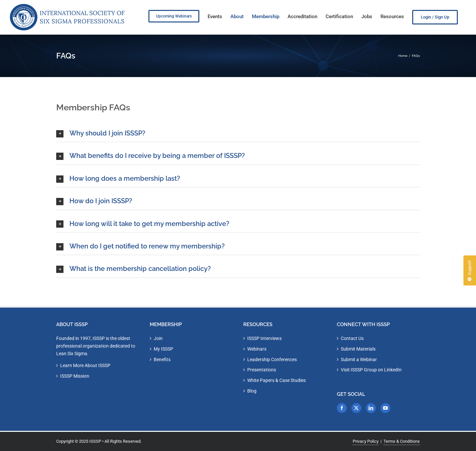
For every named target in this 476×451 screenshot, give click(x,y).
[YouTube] (385, 408)
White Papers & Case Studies (277, 380)
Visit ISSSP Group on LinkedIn (371, 370)
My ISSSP (163, 349)
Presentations (262, 370)
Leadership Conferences (272, 359)
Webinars (257, 349)
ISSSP (95, 441)
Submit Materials (358, 349)
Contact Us (352, 338)
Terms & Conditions (402, 441)
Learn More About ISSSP (85, 365)
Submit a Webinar (359, 359)
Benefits (162, 359)
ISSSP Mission (75, 376)
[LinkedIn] (371, 408)
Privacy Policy (366, 441)
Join (158, 338)
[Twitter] (356, 408)
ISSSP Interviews (264, 338)
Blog (252, 391)
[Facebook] (342, 408)
